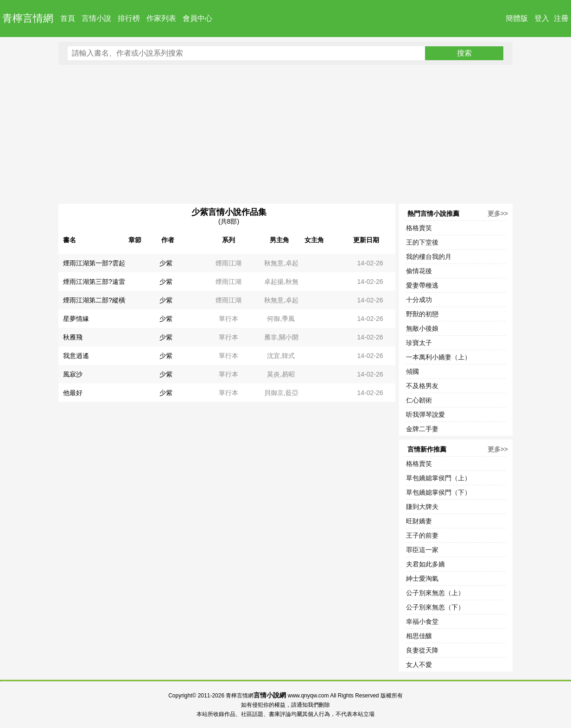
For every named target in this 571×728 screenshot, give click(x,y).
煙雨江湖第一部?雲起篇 (97, 263)
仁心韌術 (419, 400)
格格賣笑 (419, 228)
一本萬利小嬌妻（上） (438, 357)
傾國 (412, 371)
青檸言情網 (28, 18)
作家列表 (161, 18)
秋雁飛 (73, 337)
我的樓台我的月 (429, 257)
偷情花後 (419, 271)
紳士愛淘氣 (422, 578)
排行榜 (129, 18)
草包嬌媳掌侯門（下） (438, 492)
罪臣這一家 (422, 550)
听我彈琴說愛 (425, 414)
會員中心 (197, 18)
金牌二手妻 (422, 429)
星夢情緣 (76, 319)
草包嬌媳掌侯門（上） (438, 478)
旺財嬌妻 (419, 521)
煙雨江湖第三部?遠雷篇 (97, 282)
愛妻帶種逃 (422, 285)
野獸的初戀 (422, 314)
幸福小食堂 (422, 621)
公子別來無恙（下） (435, 607)
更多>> (498, 213)
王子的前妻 (422, 535)
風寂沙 (73, 374)
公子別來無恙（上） (435, 593)
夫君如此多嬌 (425, 564)
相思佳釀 (419, 636)
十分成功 (419, 300)
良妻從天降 (422, 650)
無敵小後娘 (422, 328)
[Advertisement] (285, 134)
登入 (542, 18)
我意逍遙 (76, 356)
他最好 (73, 393)
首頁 (68, 18)
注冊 (561, 18)
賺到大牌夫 (422, 507)
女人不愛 (419, 665)
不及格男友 (422, 386)
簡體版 (517, 18)
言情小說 (96, 18)
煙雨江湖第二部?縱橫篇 (97, 300)
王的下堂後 (422, 242)
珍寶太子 (419, 343)
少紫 (166, 263)
